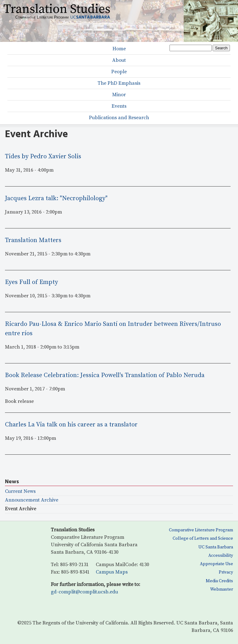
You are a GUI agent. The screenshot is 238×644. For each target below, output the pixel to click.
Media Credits (219, 581)
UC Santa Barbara (216, 547)
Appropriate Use (216, 564)
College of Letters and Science (203, 538)
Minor (119, 95)
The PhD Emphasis (119, 83)
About (119, 60)
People (119, 72)
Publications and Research (119, 118)
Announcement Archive (32, 500)
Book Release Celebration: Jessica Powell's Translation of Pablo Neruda (105, 375)
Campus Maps (112, 572)
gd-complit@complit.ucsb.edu (84, 592)
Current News (20, 491)
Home (119, 49)
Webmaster (222, 589)
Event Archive (21, 509)
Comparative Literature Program (201, 530)
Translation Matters (33, 240)
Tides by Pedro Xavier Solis (43, 157)
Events (119, 106)
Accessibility (221, 556)
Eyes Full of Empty (31, 282)
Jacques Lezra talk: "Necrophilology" (56, 198)
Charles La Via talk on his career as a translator (71, 425)
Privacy (226, 572)
